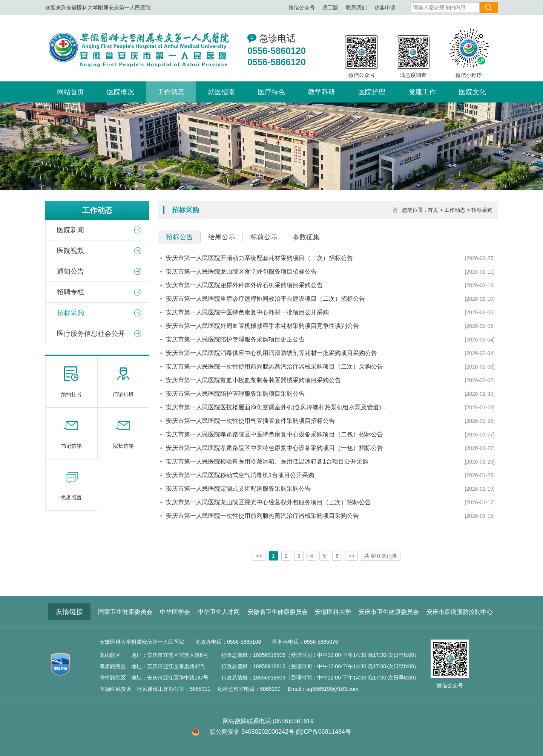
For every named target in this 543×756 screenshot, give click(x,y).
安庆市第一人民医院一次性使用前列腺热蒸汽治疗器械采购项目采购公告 (262, 516)
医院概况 (121, 92)
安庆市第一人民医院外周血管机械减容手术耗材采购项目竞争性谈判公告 (262, 326)
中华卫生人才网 (219, 612)
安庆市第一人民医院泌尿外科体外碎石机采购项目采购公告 (244, 285)
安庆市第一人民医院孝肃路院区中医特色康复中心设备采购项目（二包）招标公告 (275, 434)
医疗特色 (271, 92)
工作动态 (171, 92)
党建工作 (422, 92)
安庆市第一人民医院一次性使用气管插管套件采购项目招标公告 (250, 421)
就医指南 (221, 92)
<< (259, 556)
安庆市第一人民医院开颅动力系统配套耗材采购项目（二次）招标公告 (259, 258)
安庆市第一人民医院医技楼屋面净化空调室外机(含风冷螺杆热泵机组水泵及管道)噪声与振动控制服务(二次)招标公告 (279, 407)
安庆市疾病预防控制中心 (460, 612)
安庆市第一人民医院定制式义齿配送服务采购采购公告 (238, 489)
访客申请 (385, 8)
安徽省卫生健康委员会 (278, 612)
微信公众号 (302, 8)
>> (351, 556)
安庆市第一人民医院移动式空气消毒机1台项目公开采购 (240, 475)
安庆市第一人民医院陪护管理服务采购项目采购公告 (235, 394)
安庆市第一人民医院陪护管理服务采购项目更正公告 (235, 339)
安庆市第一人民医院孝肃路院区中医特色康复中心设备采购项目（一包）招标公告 (275, 448)
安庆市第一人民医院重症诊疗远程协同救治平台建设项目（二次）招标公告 (265, 299)
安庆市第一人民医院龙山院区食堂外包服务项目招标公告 (241, 272)
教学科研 (322, 92)
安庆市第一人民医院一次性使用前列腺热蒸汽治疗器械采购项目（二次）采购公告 (275, 367)
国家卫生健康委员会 (125, 612)
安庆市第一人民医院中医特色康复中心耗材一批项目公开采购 (247, 312)
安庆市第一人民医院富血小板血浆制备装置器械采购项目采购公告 (253, 380)
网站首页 (71, 92)
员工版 (330, 8)
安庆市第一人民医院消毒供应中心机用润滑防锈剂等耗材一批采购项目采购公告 (271, 353)
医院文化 (472, 92)
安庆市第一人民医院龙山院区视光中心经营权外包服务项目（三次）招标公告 (268, 502)
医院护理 (372, 92)
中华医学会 (175, 612)
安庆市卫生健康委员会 (389, 612)
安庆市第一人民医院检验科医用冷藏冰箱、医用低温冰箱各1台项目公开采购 (267, 461)
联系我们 (356, 8)
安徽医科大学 (333, 612)
